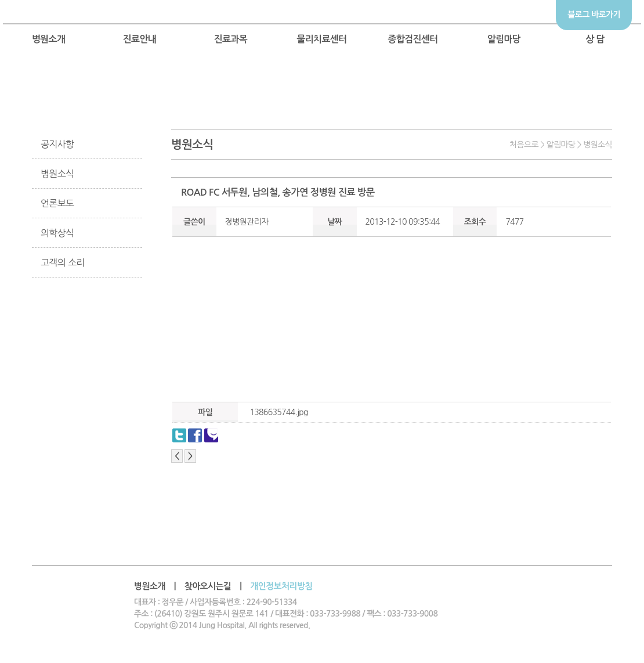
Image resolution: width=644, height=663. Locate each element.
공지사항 (57, 144)
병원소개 (49, 39)
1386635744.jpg (278, 412)
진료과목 (231, 39)
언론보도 (57, 203)
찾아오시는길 (208, 586)
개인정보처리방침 (281, 586)
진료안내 (140, 39)
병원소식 (57, 174)
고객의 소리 (63, 262)
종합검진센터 (413, 39)
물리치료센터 (321, 39)
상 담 (595, 39)
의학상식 (57, 233)
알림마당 (504, 39)
